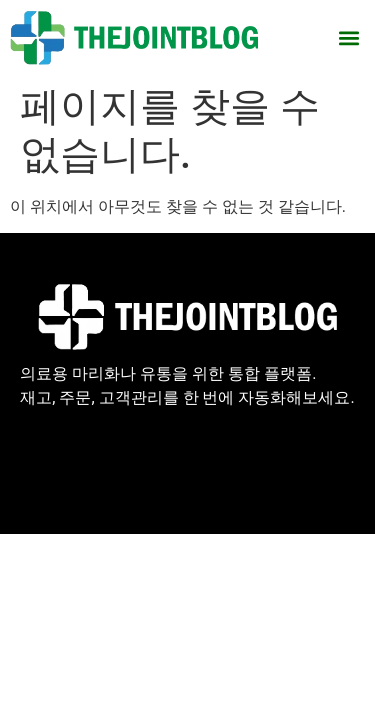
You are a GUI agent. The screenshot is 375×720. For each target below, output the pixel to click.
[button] (348, 37)
